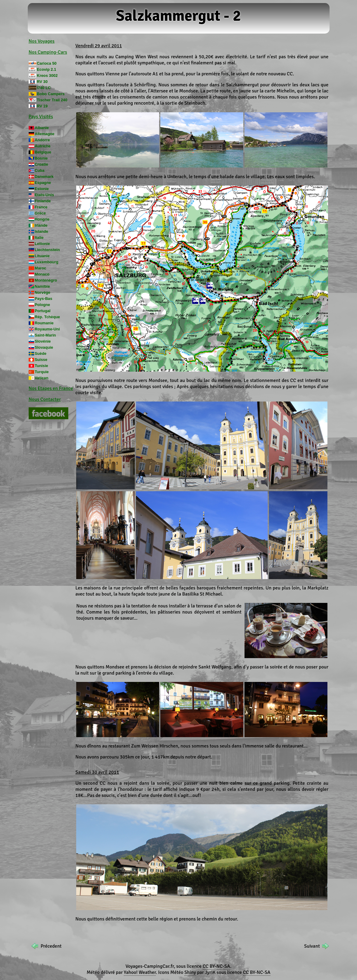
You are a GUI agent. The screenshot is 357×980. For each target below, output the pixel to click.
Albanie (42, 128)
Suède (41, 353)
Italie (39, 238)
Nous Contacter (45, 399)
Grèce (40, 213)
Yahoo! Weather (140, 972)
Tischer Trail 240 (52, 100)
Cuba (40, 170)
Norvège (43, 292)
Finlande (43, 201)
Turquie (42, 372)
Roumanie (44, 323)
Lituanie (42, 256)
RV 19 (42, 106)
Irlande (41, 225)
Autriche (43, 146)
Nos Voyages (42, 41)
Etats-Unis (44, 195)
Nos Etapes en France (51, 388)
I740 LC (44, 88)
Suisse (41, 360)
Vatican (42, 378)
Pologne (42, 305)
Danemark (44, 177)
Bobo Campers (51, 94)
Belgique (43, 152)
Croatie (41, 164)
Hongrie (42, 219)
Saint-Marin (45, 335)
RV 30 (42, 82)
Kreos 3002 (47, 76)
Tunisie (41, 366)
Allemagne (45, 134)
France (41, 207)
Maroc (41, 268)
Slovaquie (44, 347)
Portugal (43, 311)
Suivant (312, 946)
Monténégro (46, 280)
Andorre (42, 140)
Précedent (51, 946)
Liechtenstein (47, 250)
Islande (41, 231)
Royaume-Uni (47, 329)
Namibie (42, 286)
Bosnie (41, 158)
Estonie (42, 189)
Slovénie (43, 341)
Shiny (190, 972)
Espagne (43, 183)
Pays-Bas (44, 299)
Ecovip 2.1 (46, 69)
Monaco (42, 274)
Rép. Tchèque (47, 317)
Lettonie (42, 244)
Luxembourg (47, 262)
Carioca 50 (47, 63)
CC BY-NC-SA (216, 966)
